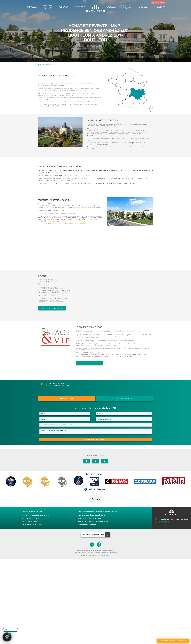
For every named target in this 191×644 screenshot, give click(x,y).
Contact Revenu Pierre (159, 7)
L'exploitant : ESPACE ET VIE (89, 327)
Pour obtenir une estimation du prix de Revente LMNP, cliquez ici (62, 224)
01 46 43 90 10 (158, 3)
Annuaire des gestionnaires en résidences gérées (98, 512)
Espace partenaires (143, 7)
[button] (89, 504)
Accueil (31, 60)
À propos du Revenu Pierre (32, 7)
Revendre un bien (67, 399)
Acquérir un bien (124, 399)
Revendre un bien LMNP (64, 7)
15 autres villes (127, 356)
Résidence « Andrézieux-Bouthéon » (56, 200)
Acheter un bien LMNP (80, 7)
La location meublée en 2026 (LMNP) (48, 7)
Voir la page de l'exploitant (89, 363)
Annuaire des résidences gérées (46, 60)
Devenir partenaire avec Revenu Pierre (93, 522)
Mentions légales (105, 555)
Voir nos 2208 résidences (47, 64)
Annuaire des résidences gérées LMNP (93, 515)
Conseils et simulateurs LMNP (127, 7)
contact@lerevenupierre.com (168, 525)
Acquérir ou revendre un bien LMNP (173, 641)
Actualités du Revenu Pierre (111, 7)
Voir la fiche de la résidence (52, 308)
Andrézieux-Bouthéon (65, 60)
